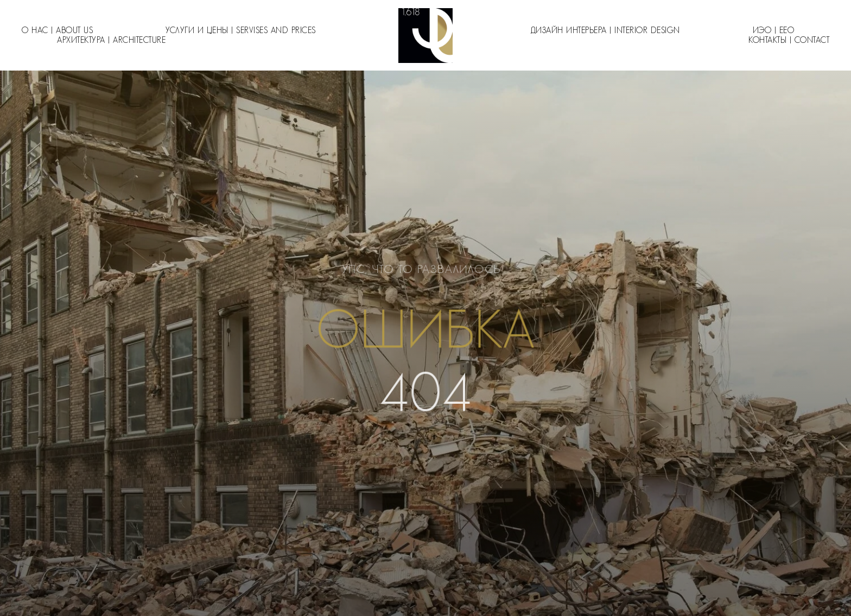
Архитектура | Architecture (111, 40)
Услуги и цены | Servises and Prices (241, 31)
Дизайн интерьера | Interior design (605, 31)
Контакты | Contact (789, 40)
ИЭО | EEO (774, 31)
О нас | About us (57, 31)
